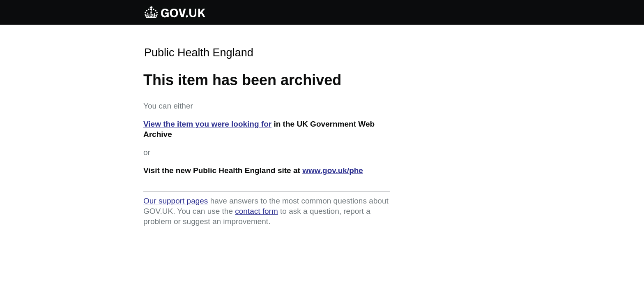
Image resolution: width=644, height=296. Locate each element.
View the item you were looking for (207, 124)
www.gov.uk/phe (333, 170)
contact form (256, 211)
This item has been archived (242, 80)
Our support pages (176, 201)
